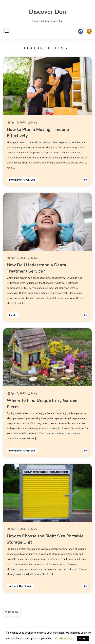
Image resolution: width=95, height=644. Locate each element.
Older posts (12, 612)
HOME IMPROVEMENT (22, 180)
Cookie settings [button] (64, 638)
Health (13, 315)
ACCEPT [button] (83, 639)
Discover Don (47, 12)
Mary (34, 123)
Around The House (20, 586)
